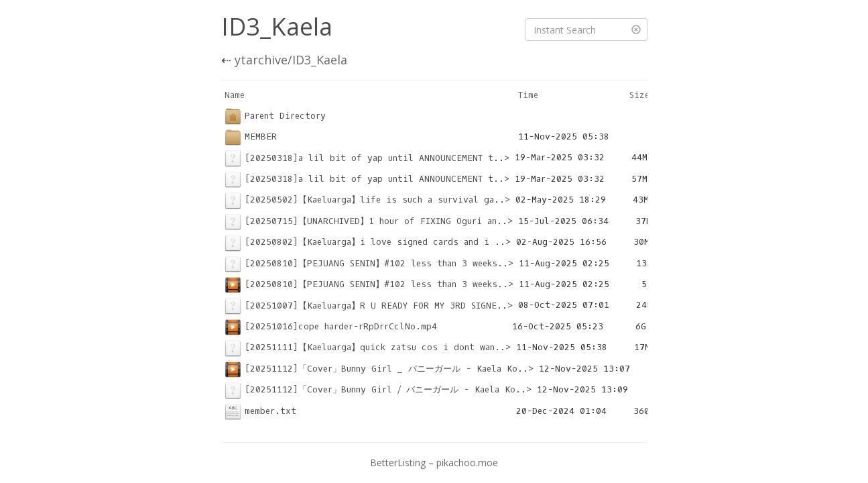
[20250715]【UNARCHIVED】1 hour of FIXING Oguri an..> (369, 221)
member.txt (260, 411)
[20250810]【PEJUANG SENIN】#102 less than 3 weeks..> (369, 263)
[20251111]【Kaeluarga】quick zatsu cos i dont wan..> (368, 347)
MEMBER (251, 137)
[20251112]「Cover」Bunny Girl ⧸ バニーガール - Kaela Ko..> (378, 389)
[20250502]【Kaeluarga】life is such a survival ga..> (367, 200)
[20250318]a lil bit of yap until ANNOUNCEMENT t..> (367, 158)
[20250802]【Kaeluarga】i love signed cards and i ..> (368, 242)
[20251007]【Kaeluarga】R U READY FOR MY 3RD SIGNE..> (369, 306)
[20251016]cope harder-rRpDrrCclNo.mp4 (331, 326)
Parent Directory (275, 116)
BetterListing (398, 463)
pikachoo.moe (467, 463)
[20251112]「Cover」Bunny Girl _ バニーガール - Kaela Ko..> (379, 369)
